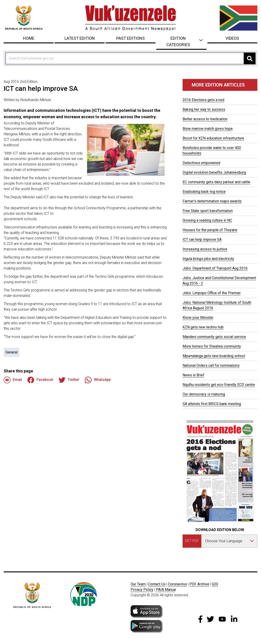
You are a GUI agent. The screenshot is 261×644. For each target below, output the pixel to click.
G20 (215, 584)
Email (13, 380)
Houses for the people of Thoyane (210, 230)
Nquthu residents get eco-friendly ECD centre (219, 385)
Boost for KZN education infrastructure (213, 138)
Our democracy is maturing (204, 394)
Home (29, 38)
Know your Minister (198, 318)
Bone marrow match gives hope (208, 129)
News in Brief (193, 375)
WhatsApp (98, 380)
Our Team (138, 584)
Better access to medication (205, 119)
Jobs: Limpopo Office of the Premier (212, 293)
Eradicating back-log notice (204, 192)
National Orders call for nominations (211, 365)
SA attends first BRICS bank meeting (212, 404)
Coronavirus (177, 584)
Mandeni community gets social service (214, 337)
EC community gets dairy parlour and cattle (216, 182)
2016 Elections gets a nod (203, 100)
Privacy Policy (142, 590)
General (12, 352)
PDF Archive (199, 584)
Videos (232, 38)
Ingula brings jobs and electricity (208, 259)
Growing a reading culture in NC (207, 220)
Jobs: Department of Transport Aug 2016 (215, 268)
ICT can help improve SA (202, 240)
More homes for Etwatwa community (212, 346)
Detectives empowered (201, 163)
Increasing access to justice (205, 249)
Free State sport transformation (208, 211)
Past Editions (130, 38)
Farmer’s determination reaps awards (212, 201)
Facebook (40, 380)
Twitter (69, 380)
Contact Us (157, 584)
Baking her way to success (204, 109)
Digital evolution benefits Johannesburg (214, 172)
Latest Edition (80, 38)
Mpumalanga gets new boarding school (214, 356)
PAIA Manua (166, 590)
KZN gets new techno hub (203, 327)
